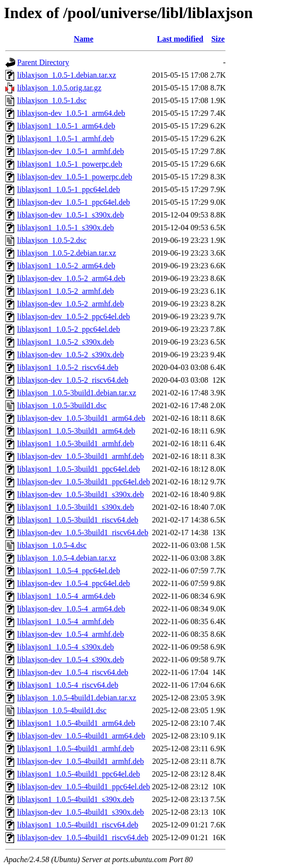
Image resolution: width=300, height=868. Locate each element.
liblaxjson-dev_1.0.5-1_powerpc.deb (75, 177)
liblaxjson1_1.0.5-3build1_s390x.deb (76, 507)
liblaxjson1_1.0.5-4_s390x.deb (66, 647)
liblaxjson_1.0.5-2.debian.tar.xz (67, 253)
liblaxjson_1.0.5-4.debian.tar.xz (67, 558)
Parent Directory (43, 62)
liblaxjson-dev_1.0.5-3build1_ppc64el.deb (84, 482)
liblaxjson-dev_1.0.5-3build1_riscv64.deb (83, 532)
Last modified (180, 39)
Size (218, 39)
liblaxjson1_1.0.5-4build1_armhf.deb (76, 749)
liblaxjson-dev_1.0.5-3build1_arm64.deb (81, 418)
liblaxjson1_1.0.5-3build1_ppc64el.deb (79, 469)
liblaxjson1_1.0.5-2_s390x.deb (66, 342)
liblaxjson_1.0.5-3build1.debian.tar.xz (77, 393)
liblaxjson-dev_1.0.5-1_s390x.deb (70, 215)
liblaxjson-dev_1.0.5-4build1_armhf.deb (81, 761)
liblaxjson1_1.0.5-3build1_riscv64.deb (78, 520)
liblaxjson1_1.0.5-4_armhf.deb (66, 621)
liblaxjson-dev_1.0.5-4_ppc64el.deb (74, 583)
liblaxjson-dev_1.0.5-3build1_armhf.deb (81, 456)
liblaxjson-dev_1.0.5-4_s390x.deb (70, 660)
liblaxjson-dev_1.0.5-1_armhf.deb (70, 151)
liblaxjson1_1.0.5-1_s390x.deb (66, 228)
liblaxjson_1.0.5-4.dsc (52, 545)
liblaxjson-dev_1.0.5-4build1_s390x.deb (81, 812)
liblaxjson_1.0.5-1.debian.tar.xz (67, 75)
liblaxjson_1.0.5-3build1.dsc (62, 405)
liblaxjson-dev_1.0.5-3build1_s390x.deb (81, 494)
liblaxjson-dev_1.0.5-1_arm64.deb (71, 113)
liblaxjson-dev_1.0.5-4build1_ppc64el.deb (84, 787)
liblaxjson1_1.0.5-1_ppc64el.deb (69, 189)
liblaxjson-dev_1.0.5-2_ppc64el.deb (74, 316)
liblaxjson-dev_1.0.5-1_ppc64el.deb (74, 202)
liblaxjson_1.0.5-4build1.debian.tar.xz (77, 698)
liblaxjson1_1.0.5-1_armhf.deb (66, 139)
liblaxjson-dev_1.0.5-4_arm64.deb (71, 609)
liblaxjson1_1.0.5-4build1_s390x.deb (76, 799)
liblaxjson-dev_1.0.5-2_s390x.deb (70, 355)
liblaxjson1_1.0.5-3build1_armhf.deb (76, 444)
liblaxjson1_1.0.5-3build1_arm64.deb (76, 431)
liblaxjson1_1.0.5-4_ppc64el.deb (69, 571)
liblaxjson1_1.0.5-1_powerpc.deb (70, 164)
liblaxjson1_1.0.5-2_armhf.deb (66, 291)
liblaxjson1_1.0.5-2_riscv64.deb (68, 367)
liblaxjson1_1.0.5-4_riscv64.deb (68, 685)
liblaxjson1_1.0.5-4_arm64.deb (66, 596)
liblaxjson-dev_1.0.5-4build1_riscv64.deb (83, 837)
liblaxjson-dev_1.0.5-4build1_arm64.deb (81, 736)
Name (84, 39)
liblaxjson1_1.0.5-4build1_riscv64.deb (78, 825)
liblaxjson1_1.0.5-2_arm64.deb (66, 266)
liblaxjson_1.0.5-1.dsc (52, 100)
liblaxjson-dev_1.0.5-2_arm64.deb (71, 278)
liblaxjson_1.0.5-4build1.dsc (62, 710)
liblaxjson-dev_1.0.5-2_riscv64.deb (73, 380)
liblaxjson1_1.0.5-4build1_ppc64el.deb (79, 774)
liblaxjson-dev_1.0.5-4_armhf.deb (70, 634)
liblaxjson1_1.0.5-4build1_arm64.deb (76, 723)
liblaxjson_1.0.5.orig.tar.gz (59, 88)
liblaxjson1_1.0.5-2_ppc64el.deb (69, 329)
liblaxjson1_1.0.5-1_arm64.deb (66, 126)
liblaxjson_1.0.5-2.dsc (52, 240)
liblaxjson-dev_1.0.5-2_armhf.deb (70, 304)
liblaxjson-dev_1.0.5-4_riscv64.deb (73, 672)
